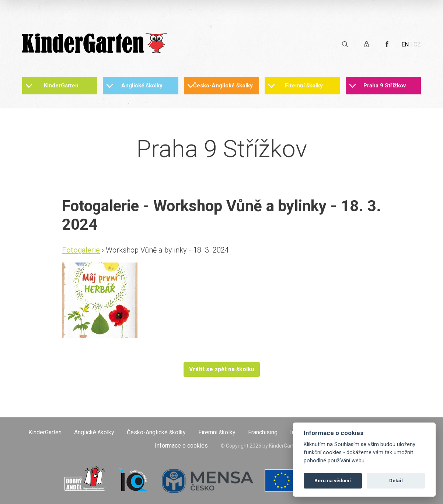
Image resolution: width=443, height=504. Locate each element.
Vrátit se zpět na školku (222, 369)
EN (405, 44)
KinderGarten (61, 86)
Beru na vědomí (333, 481)
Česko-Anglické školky (223, 86)
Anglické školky (142, 86)
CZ (417, 44)
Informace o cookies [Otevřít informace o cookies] (181, 446)
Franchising (263, 432)
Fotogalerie (81, 250)
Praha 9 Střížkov (385, 86)
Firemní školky (304, 86)
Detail (396, 481)
